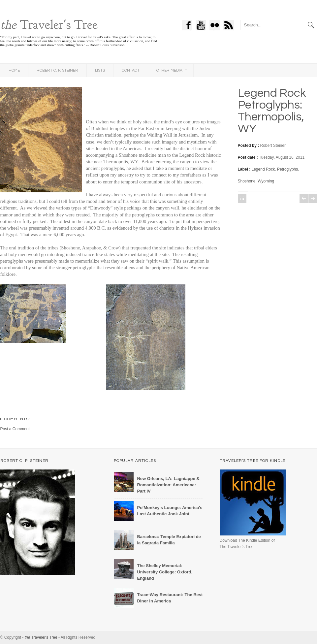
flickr (216, 26)
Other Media (172, 70)
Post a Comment (15, 429)
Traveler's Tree (49, 25)
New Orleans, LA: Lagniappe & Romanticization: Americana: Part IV (168, 485)
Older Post (313, 199)
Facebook (188, 26)
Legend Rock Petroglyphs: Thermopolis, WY (272, 111)
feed (230, 26)
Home (14, 70)
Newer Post (304, 199)
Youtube (201, 26)
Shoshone (247, 181)
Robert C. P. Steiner (57, 70)
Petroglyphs (287, 169)
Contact (131, 70)
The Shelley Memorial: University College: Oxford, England (165, 572)
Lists (100, 70)
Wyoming (266, 181)
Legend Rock (263, 169)
